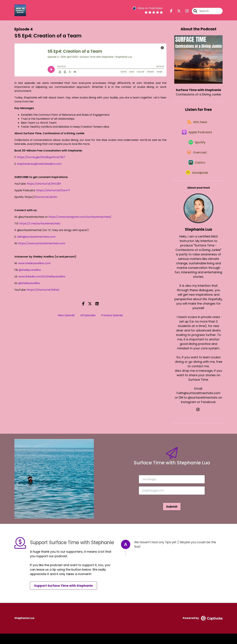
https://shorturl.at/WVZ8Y (44, 184)
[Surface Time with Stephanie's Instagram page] (185, 12)
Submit (172, 517)
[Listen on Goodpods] (197, 183)
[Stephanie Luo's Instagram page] (199, 420)
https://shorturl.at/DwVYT (53, 190)
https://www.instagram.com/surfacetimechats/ (80, 217)
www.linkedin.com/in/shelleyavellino (42, 277)
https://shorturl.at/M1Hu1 (43, 290)
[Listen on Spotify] (197, 147)
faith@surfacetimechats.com (36, 237)
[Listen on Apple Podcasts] (197, 135)
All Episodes (88, 315)
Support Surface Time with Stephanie (63, 596)
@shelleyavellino (29, 283)
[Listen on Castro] (197, 171)
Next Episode (66, 315)
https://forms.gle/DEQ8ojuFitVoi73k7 (41, 157)
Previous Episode (112, 315)
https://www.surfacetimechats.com (42, 243)
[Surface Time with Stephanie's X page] (177, 12)
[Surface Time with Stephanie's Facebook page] (171, 12)
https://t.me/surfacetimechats (40, 223)
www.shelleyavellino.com (34, 263)
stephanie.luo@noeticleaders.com (39, 164)
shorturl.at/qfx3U (46, 197)
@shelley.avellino (30, 270)
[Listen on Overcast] (197, 159)
